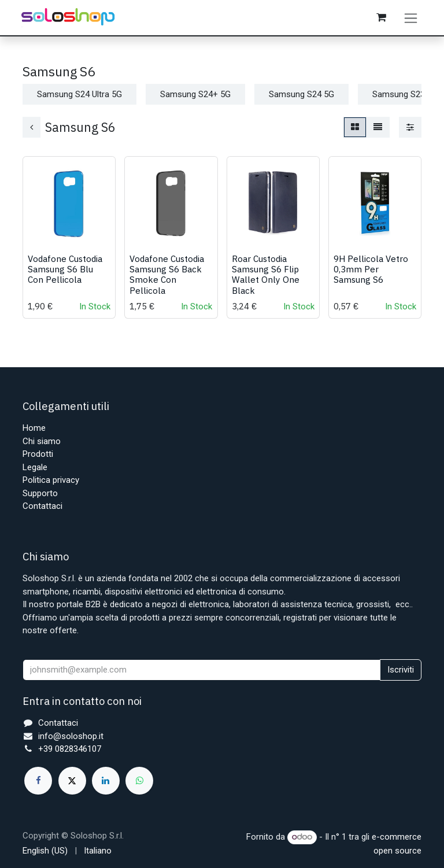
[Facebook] (38, 781)
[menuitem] (45, 851)
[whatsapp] (139, 781)
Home (34, 429)
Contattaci (42, 507)
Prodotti (38, 455)
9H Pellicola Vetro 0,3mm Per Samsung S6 (371, 272)
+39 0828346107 (70, 749)
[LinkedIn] (106, 781)
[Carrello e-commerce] (382, 19)
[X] (72, 781)
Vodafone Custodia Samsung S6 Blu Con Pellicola (65, 272)
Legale (35, 467)
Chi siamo (42, 441)
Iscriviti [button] (401, 670)
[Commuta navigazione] (411, 19)
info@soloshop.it (71, 736)
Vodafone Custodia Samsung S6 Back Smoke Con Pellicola (167, 278)
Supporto (40, 493)
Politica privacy (51, 481)
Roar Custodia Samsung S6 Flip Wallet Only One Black (266, 278)
